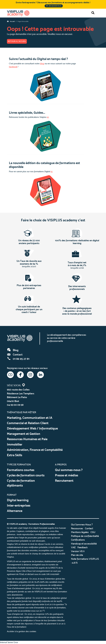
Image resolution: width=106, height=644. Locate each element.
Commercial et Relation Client (28, 423)
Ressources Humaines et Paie (27, 439)
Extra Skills (15, 455)
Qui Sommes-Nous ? (82, 525)
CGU (93, 532)
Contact (15, 354)
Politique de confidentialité (85, 536)
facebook (13, 67)
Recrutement (64, 481)
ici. (52, 171)
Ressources (77, 528)
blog (42, 64)
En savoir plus (54, 6)
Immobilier (15, 444)
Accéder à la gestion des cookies (22, 631)
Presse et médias (67, 475)
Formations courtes (21, 470)
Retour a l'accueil (17, 41)
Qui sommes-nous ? (69, 470)
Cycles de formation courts (26, 475)
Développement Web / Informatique (32, 428)
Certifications (78, 540)
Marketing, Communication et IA (30, 418)
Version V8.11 (78, 551)
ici (48, 117)
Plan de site (77, 555)
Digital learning (18, 500)
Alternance (15, 511)
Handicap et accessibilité (84, 544)
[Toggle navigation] (99, 13)
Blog (13, 350)
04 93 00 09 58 (15, 405)
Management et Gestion (24, 434)
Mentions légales (80, 532)
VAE (73, 547)
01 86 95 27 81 (18, 359)
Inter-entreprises (19, 505)
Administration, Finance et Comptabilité (35, 450)
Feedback (83, 547)
